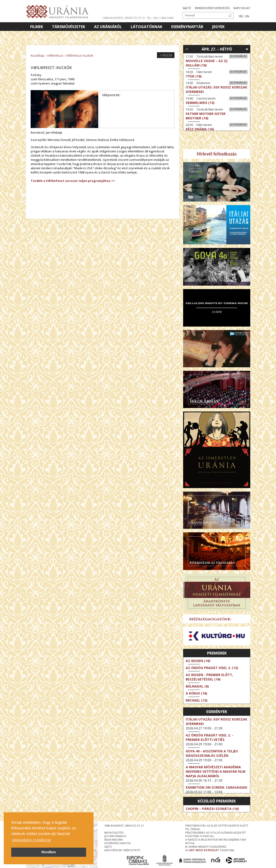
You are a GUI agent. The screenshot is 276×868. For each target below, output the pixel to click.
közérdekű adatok (118, 843)
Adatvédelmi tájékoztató (122, 850)
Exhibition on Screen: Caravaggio (216, 787)
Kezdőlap (37, 55)
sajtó (108, 847)
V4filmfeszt (55, 55)
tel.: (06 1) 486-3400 (160, 18)
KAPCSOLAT (242, 8)
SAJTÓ (187, 8)
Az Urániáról (108, 27)
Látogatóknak (147, 27)
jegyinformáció (115, 836)
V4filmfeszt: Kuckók (80, 55)
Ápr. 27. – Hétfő (217, 49)
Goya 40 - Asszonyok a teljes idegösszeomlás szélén (212, 753)
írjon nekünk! (114, 840)
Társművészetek (69, 27)
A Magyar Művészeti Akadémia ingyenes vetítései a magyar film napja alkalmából (216, 771)
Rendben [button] (49, 852)
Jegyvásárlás (238, 56)
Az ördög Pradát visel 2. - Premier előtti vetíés (209, 737)
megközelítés (114, 833)
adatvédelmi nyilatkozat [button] (31, 840)
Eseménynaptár (187, 27)
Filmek (37, 27)
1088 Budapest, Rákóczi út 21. (124, 18)
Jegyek (218, 27)
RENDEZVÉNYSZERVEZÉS (212, 8)
